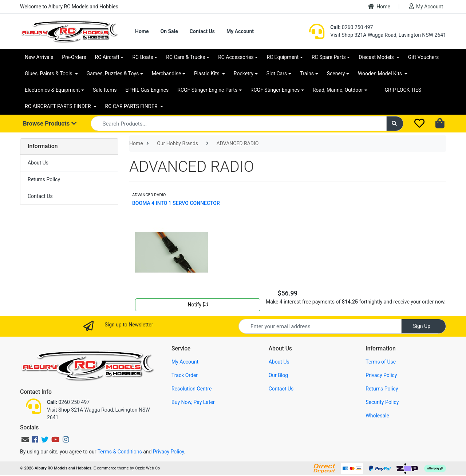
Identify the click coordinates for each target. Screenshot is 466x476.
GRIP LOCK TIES (403, 90)
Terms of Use (381, 362)
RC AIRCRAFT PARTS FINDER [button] (58, 106)
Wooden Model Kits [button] (381, 74)
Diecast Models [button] (377, 57)
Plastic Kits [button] (207, 74)
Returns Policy (44, 179)
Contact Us (202, 31)
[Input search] (239, 124)
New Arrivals (39, 57)
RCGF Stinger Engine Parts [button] (207, 90)
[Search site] (395, 124)
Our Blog (279, 375)
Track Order (185, 375)
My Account (426, 6)
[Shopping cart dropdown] (441, 124)
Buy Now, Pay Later (193, 402)
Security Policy (382, 402)
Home (379, 6)
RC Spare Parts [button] (329, 57)
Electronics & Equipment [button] (52, 90)
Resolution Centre (191, 389)
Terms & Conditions (120, 452)
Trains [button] (307, 74)
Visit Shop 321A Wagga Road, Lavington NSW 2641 (388, 35)
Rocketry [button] (244, 74)
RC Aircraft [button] (107, 57)
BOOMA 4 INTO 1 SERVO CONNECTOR (176, 203)
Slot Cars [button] (277, 74)
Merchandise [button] (167, 74)
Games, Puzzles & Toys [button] (113, 74)
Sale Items (105, 90)
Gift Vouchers (424, 57)
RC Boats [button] (143, 57)
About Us (38, 163)
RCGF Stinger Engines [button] (275, 90)
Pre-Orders (74, 57)
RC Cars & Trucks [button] (185, 57)
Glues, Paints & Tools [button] (49, 74)
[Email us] (25, 440)
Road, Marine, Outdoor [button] (338, 90)
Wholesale (377, 416)
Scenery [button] (336, 74)
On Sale (169, 31)
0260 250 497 (352, 27)
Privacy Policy (381, 375)
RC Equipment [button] (283, 57)
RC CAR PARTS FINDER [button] (132, 106)
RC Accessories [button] (236, 57)
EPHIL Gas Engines (147, 90)
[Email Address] (320, 326)
